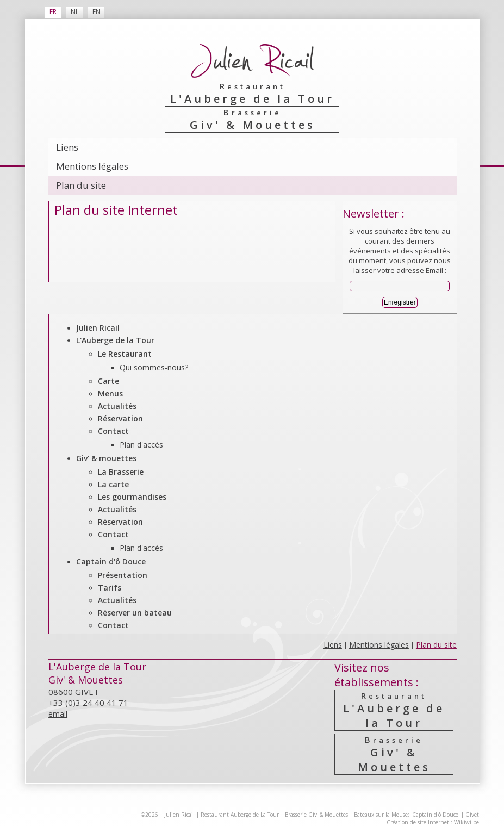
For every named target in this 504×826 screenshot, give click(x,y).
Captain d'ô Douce (111, 561)
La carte (113, 484)
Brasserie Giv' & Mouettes (316, 815)
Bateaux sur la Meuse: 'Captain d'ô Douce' (407, 815)
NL (75, 12)
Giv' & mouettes (106, 458)
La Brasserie (121, 472)
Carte (108, 381)
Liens (67, 147)
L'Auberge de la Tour (115, 340)
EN (97, 12)
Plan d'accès (141, 445)
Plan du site (81, 185)
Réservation (120, 418)
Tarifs (110, 588)
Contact (113, 431)
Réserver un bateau (135, 613)
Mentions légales (92, 166)
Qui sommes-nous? (154, 367)
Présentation (123, 575)
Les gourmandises (132, 497)
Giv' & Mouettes (394, 754)
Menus (110, 393)
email (58, 714)
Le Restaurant (125, 354)
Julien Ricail (98, 328)
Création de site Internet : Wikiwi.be (433, 822)
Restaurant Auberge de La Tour (240, 815)
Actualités (117, 406)
